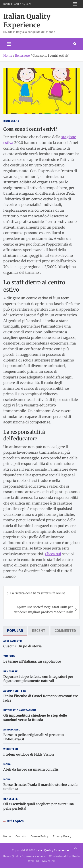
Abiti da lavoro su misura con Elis (31, 769)
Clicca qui (53, 554)
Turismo (9, 656)
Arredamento (13, 641)
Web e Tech (11, 749)
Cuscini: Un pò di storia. (23, 646)
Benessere (11, 121)
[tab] (15, 631)
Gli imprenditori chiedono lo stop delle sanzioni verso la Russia (35, 718)
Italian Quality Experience (27, 21)
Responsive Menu (75, 4)
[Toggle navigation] (9, 44)
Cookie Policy (40, 836)
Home (7, 836)
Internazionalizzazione (20, 710)
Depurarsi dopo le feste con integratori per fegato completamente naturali (38, 679)
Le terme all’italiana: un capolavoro (32, 661)
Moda (7, 764)
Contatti (21, 836)
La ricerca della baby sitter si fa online (38, 593)
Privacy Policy (62, 836)
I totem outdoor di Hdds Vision (29, 754)
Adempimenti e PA (15, 691)
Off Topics (15, 821)
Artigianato (12, 729)
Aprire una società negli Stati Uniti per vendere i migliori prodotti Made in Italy (43, 609)
